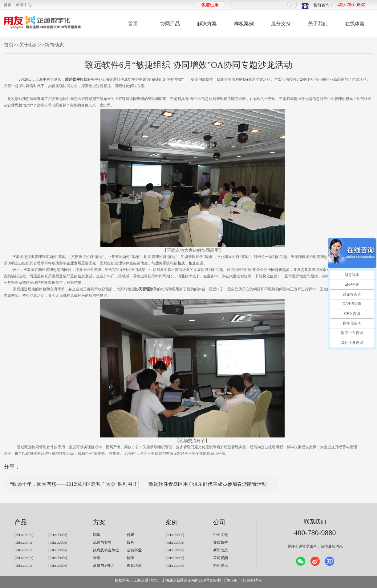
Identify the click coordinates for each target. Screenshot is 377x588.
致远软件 (72, 79)
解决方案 (207, 24)
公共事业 (134, 550)
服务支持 (281, 24)
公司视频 (221, 558)
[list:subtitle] (24, 535)
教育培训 (134, 566)
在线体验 (355, 24)
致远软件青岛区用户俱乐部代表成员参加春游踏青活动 (208, 484)
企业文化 (221, 535)
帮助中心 (24, 5)
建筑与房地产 (104, 566)
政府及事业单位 (106, 550)
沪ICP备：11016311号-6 (243, 580)
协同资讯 (221, 566)
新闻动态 (54, 45)
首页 (8, 5)
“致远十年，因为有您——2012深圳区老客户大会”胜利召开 (74, 484)
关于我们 (318, 24)
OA (245, 79)
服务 (131, 542)
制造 (97, 535)
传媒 (131, 535)
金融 (97, 558)
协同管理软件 (146, 289)
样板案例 (244, 24)
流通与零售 (102, 542)
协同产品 (170, 24)
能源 (131, 558)
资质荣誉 (221, 542)
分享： (12, 467)
